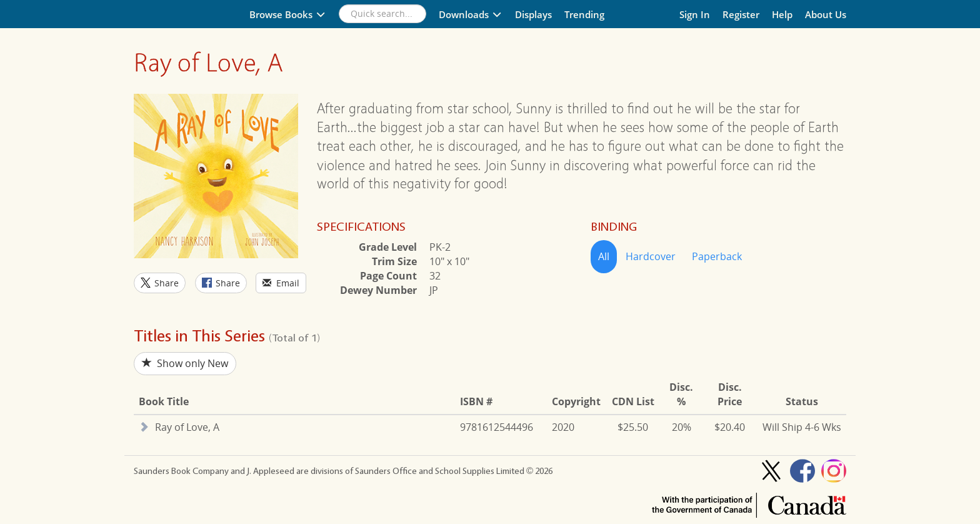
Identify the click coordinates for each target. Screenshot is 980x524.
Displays (533, 14)
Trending (584, 14)
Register (741, 14)
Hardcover (651, 256)
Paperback (717, 256)
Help (782, 14)
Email (281, 283)
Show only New (185, 363)
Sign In (695, 14)
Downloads (471, 14)
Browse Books (288, 14)
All (604, 256)
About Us (826, 14)
